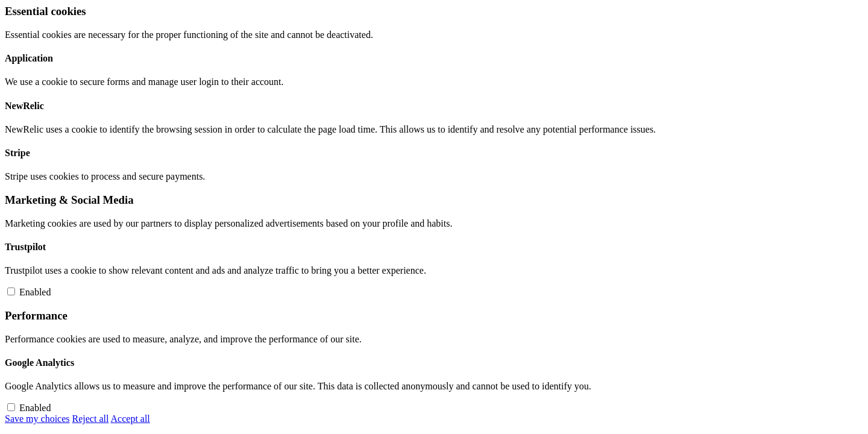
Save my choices (37, 419)
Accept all (131, 419)
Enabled (35, 292)
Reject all (91, 419)
